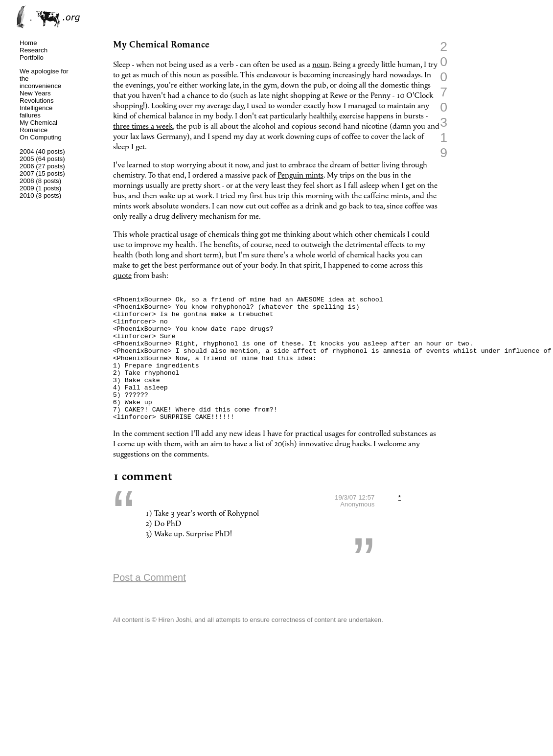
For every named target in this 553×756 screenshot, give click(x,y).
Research (34, 50)
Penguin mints (300, 175)
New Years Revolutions (37, 97)
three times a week (143, 126)
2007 (27, 173)
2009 (27, 188)
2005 (27, 159)
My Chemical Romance (38, 126)
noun (321, 65)
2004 (27, 151)
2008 (27, 181)
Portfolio (32, 57)
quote (122, 276)
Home (28, 43)
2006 (27, 166)
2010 (27, 195)
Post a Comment (150, 604)
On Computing (41, 137)
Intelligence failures (36, 112)
